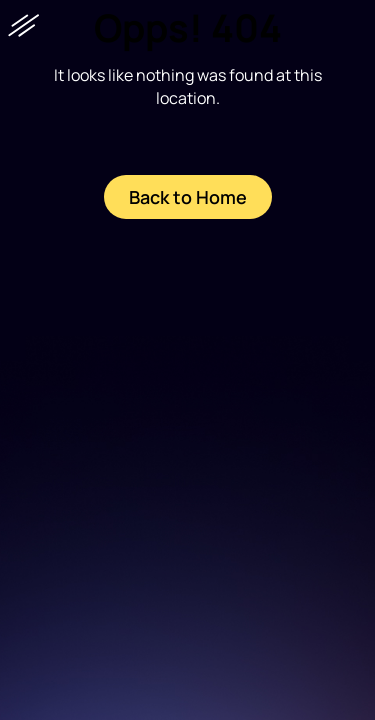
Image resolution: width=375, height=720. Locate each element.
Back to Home (188, 197)
